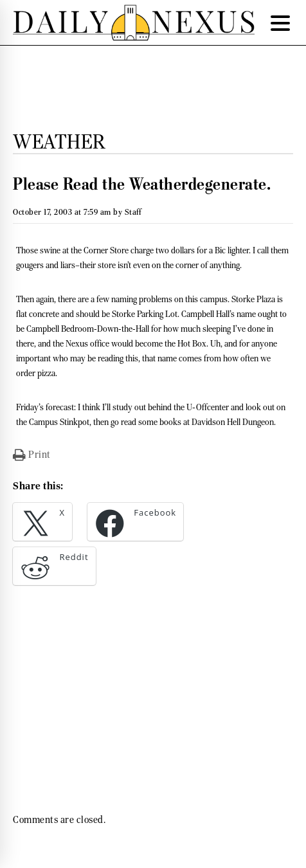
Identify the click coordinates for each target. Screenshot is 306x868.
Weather (59, 141)
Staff (133, 212)
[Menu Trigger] (280, 23)
